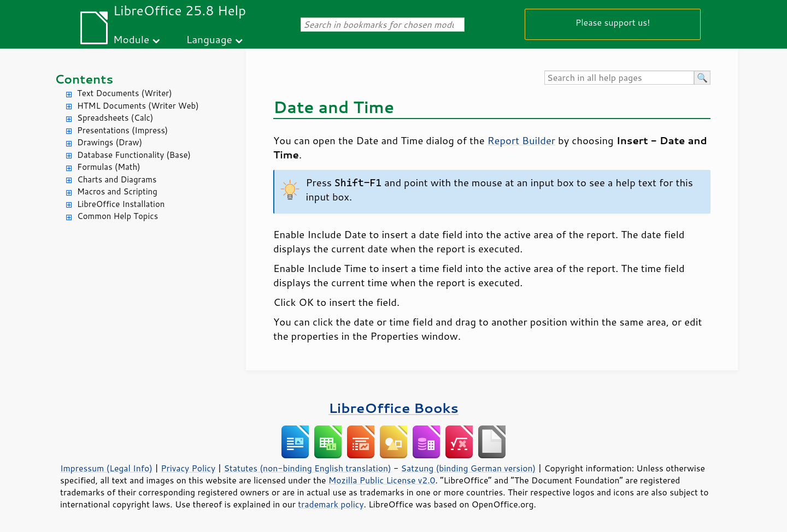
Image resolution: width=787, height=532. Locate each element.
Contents (84, 79)
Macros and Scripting (117, 191)
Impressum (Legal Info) (106, 468)
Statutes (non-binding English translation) (307, 468)
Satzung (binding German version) (469, 468)
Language (209, 39)
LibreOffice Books (393, 408)
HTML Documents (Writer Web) (138, 106)
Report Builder (521, 140)
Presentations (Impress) (122, 130)
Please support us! (613, 22)
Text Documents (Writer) (125, 93)
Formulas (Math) (109, 167)
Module (131, 39)
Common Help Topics (118, 216)
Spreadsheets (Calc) (115, 118)
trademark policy (331, 504)
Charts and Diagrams (117, 179)
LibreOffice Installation (121, 204)
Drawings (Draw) (110, 142)
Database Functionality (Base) (134, 155)
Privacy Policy (188, 468)
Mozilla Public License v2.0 (382, 480)
